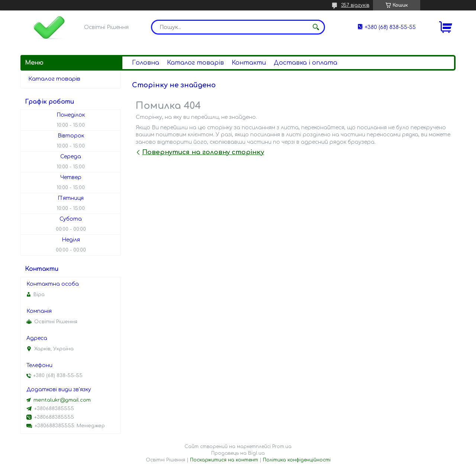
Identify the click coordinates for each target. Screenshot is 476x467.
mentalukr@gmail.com (62, 400)
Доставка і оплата (305, 63)
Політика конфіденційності (297, 460)
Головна (146, 63)
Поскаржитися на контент (224, 460)
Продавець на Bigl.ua (238, 453)
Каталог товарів (195, 63)
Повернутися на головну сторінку (203, 152)
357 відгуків (355, 5)
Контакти (249, 63)
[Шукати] (316, 27)
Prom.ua (282, 447)
